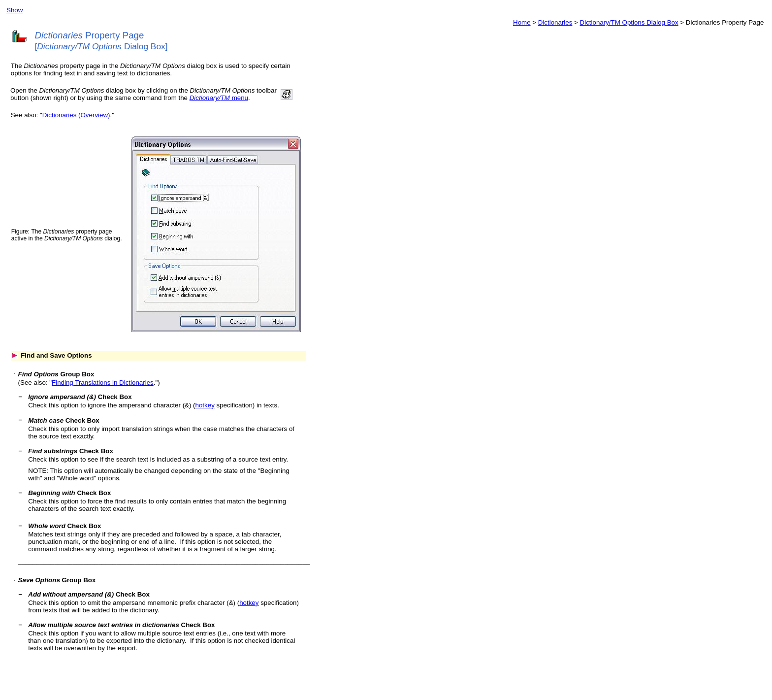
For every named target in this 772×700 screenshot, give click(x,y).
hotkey (205, 405)
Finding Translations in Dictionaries (103, 383)
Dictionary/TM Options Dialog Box (629, 22)
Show (15, 10)
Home (522, 22)
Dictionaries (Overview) (76, 115)
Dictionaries (555, 22)
